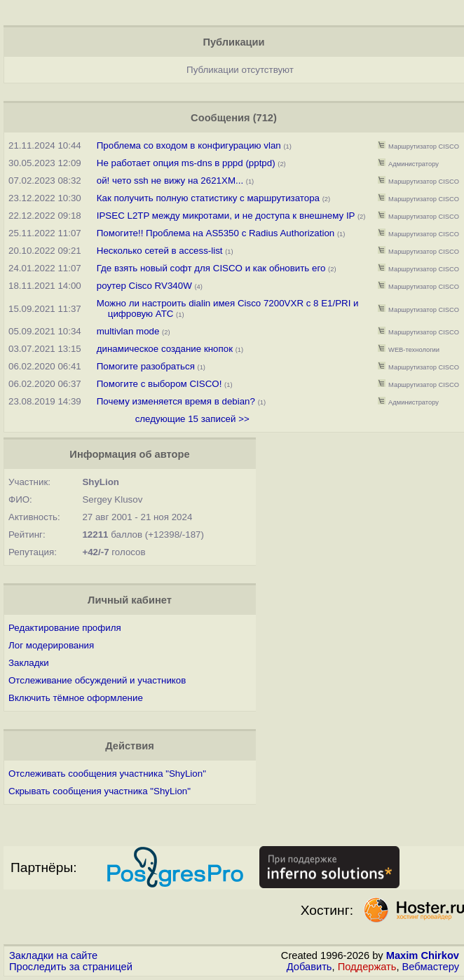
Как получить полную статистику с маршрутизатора (208, 198)
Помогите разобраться (146, 366)
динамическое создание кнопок (165, 349)
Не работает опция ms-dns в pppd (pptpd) (186, 163)
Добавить (309, 967)
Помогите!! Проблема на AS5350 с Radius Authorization (216, 233)
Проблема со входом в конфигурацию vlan (190, 145)
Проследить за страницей (71, 967)
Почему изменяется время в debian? (176, 401)
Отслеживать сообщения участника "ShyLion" (107, 774)
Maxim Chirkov (423, 955)
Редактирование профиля (65, 628)
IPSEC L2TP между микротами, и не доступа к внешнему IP (226, 216)
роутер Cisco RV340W (144, 286)
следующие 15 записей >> (192, 419)
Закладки (29, 663)
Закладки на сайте (53, 955)
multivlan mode (128, 331)
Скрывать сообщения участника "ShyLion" (100, 791)
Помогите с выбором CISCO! (159, 384)
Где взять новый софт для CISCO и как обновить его (211, 268)
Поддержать (367, 967)
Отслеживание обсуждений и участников (97, 680)
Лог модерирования (51, 645)
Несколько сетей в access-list (160, 251)
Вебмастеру (431, 967)
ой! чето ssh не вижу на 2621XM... (170, 181)
